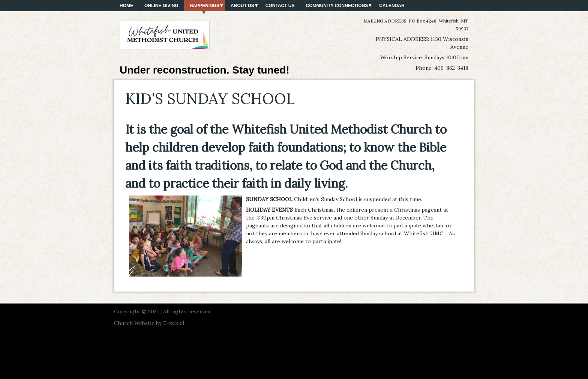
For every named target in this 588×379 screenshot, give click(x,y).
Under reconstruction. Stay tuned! (205, 70)
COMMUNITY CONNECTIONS (337, 6)
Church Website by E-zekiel (149, 323)
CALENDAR (392, 6)
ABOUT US (242, 6)
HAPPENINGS (205, 6)
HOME (126, 6)
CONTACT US (280, 6)
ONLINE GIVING (161, 6)
